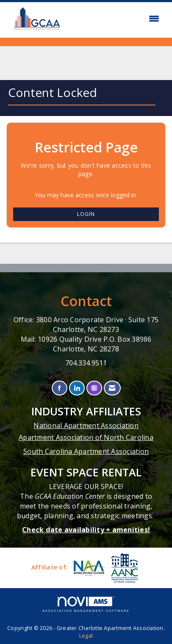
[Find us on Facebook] (60, 388)
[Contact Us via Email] (112, 388)
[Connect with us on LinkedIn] (77, 388)
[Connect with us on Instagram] (94, 388)
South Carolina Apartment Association (86, 451)
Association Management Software (86, 604)
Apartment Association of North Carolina (86, 437)
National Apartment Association (86, 426)
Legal (86, 636)
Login (86, 214)
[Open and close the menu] (116, 19)
